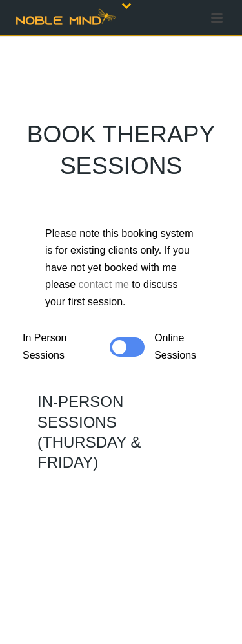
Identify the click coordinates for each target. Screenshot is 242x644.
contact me (104, 284)
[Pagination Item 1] (32, 339)
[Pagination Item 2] (32, 356)
